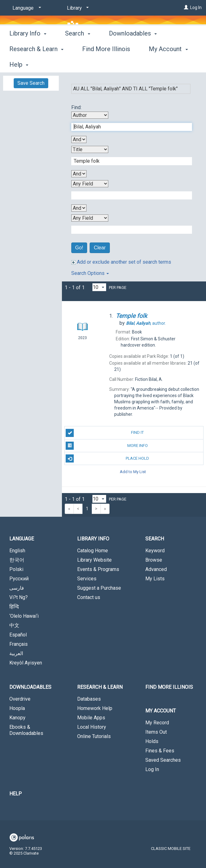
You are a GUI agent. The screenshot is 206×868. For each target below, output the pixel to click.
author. (146, 323)
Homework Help (95, 708)
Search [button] (77, 64)
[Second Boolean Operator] (79, 174)
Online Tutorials (94, 736)
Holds (152, 741)
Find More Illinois (169, 687)
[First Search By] (90, 115)
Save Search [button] (31, 83)
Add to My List (133, 471)
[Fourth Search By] (90, 218)
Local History (92, 727)
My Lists (155, 579)
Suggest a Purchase (99, 588)
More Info (107, 446)
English (17, 551)
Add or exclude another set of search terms (121, 262)
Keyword (155, 551)
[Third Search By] (90, 184)
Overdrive (20, 699)
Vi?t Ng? (19, 597)
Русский (19, 579)
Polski (16, 569)
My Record (157, 723)
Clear (100, 248)
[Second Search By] (90, 149)
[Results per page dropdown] (99, 287)
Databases (89, 699)
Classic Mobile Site (171, 849)
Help (16, 794)
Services (87, 579)
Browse (154, 560)
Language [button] (22, 539)
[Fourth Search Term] (128, 230)
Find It (105, 433)
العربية (16, 653)
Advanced (156, 569)
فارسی (17, 588)
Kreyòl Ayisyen (26, 663)
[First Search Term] (128, 127)
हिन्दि (14, 607)
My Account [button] (161, 711)
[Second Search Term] (128, 161)
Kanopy (17, 718)
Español (18, 635)
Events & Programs (98, 569)
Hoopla (17, 708)
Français (19, 644)
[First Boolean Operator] (79, 139)
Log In (196, 7)
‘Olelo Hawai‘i (24, 616)
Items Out (156, 732)
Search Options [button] (90, 273)
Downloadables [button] (30, 687)
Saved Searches (163, 760)
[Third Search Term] (128, 195)
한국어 (17, 560)
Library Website (94, 560)
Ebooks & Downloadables (26, 730)
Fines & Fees (160, 751)
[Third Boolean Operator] (79, 208)
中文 (14, 625)
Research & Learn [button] (100, 687)
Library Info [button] (28, 64)
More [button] (121, 65)
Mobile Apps (91, 718)
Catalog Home (93, 551)
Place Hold (107, 458)
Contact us (89, 597)
